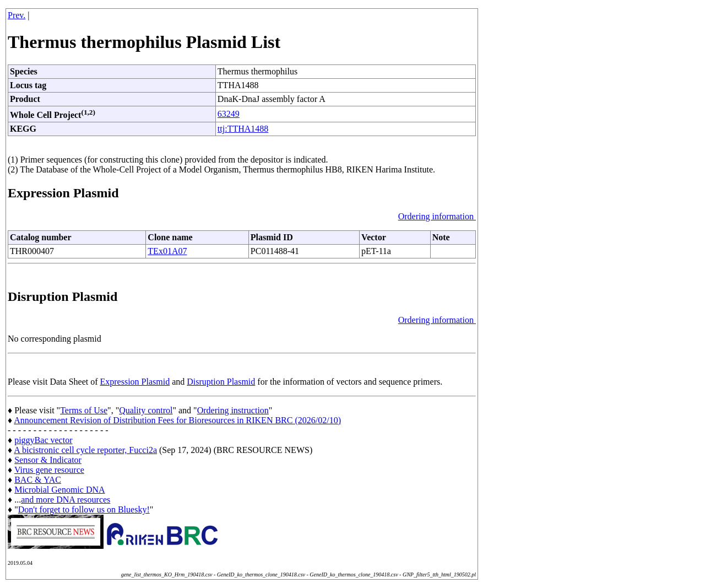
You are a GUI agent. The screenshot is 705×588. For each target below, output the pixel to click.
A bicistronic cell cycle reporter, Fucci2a (85, 450)
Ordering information (437, 216)
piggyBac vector (43, 440)
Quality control (146, 410)
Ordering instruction (233, 410)
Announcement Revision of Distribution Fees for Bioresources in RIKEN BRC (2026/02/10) (177, 420)
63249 (229, 114)
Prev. (17, 15)
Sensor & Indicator (48, 460)
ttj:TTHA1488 (243, 129)
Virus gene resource (49, 470)
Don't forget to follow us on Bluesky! (84, 509)
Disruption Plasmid (221, 382)
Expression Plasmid (135, 382)
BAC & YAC (38, 480)
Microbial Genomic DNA (59, 490)
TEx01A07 (167, 251)
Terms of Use (84, 410)
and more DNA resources (66, 500)
